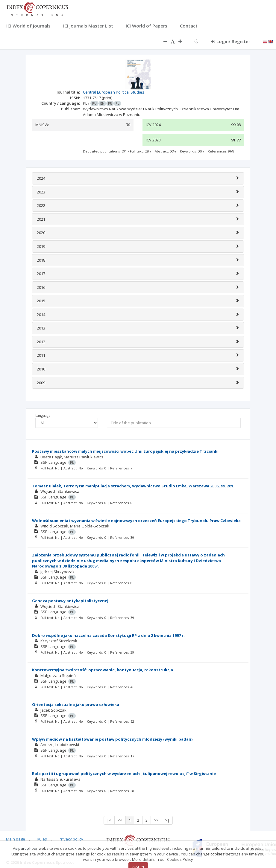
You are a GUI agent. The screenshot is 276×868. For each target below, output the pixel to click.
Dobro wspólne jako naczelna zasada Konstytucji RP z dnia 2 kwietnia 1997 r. (108, 635)
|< (109, 820)
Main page (16, 839)
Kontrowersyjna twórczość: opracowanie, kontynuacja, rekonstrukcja (103, 670)
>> (156, 820)
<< (120, 820)
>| (167, 820)
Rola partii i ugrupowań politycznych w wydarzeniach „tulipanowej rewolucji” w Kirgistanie (124, 774)
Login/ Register (231, 41)
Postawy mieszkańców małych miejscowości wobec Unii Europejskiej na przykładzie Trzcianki (125, 451)
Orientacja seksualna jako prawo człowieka (76, 704)
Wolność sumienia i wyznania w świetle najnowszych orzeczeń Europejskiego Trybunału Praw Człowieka (136, 521)
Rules (42, 839)
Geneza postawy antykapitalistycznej (70, 601)
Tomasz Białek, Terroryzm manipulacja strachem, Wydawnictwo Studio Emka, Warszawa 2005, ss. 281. (133, 486)
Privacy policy (71, 839)
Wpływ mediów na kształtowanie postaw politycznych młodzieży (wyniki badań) (112, 739)
